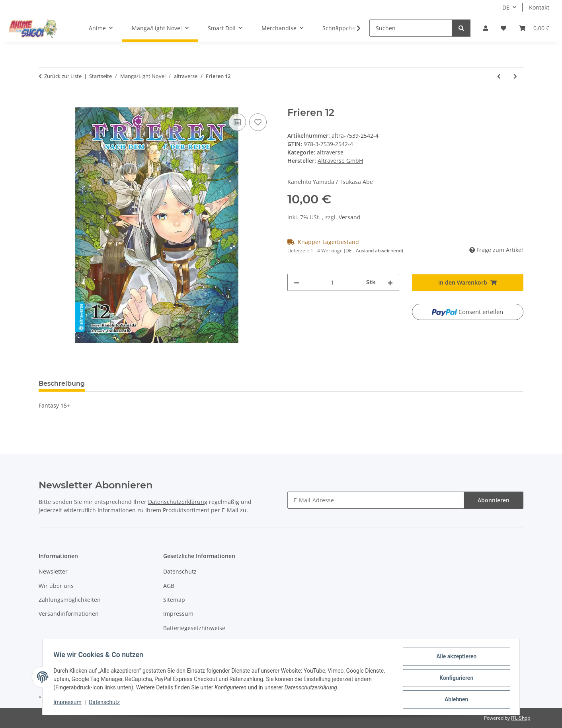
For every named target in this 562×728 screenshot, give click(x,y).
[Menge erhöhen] (390, 282)
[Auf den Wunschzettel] (258, 122)
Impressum (69, 703)
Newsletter (53, 571)
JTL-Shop (521, 718)
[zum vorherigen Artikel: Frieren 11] (499, 76)
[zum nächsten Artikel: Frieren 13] (515, 76)
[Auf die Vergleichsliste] (237, 122)
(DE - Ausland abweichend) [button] (374, 251)
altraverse (330, 152)
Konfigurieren (454, 679)
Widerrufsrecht (183, 642)
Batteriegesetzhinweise (194, 628)
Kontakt (539, 7)
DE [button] (506, 7)
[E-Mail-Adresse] (376, 500)
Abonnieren (494, 500)
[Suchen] (411, 28)
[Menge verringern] (297, 282)
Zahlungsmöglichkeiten (70, 600)
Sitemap (174, 600)
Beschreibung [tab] (62, 384)
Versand (350, 217)
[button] (486, 28)
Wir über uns (56, 586)
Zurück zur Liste (63, 76)
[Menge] (333, 282)
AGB (169, 586)
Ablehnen (454, 700)
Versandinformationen (69, 614)
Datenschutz (106, 703)
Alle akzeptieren (454, 658)
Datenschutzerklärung (178, 502)
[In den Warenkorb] (45, 103)
